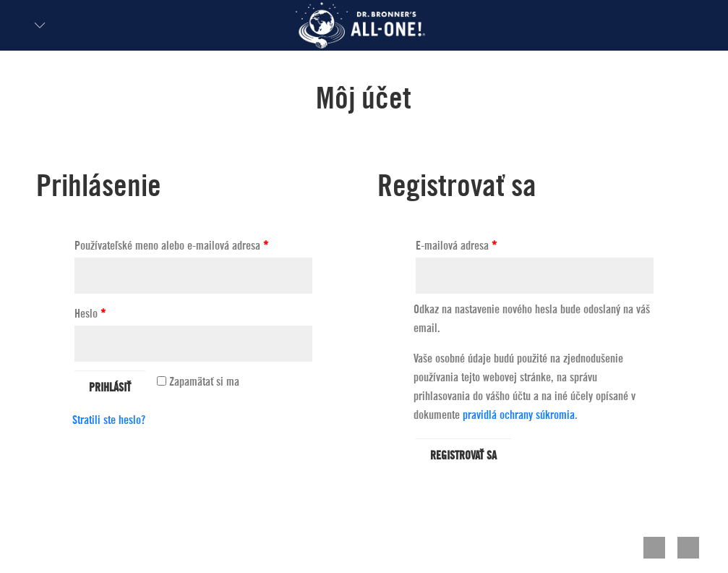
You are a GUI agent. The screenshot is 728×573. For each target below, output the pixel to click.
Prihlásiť (110, 388)
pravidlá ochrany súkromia (519, 415)
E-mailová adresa (456, 246)
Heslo (90, 314)
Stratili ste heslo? (109, 420)
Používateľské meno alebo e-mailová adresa (171, 246)
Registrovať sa (463, 456)
